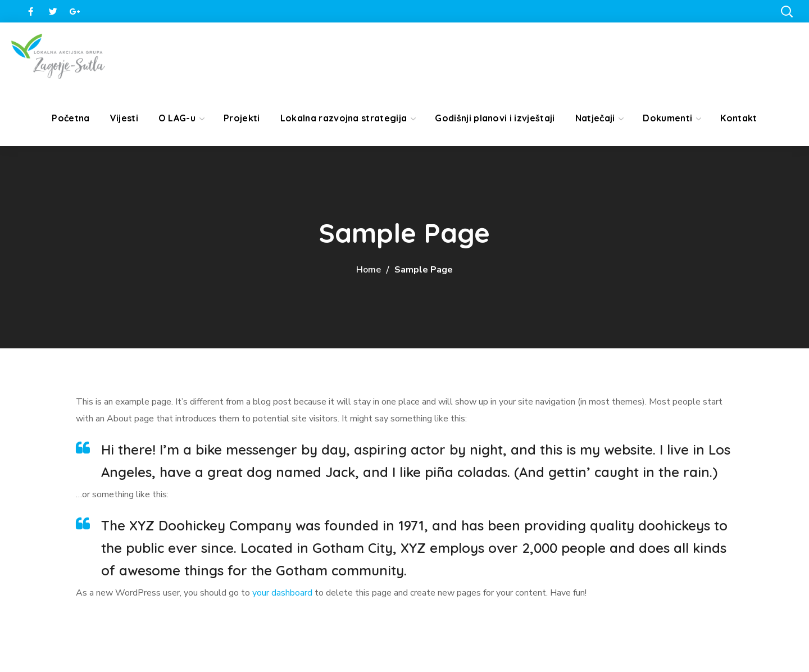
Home (369, 270)
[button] (787, 11)
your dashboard (282, 593)
